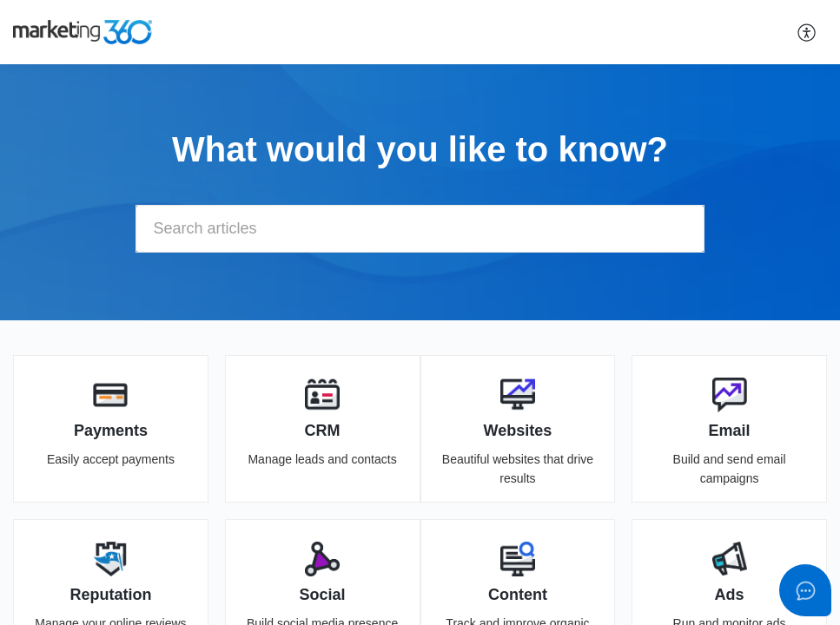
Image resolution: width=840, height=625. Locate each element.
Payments (111, 431)
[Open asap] (805, 590)
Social (323, 595)
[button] (807, 32)
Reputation (110, 595)
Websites (518, 431)
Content (518, 595)
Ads (730, 595)
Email (730, 431)
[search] (420, 229)
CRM (323, 431)
